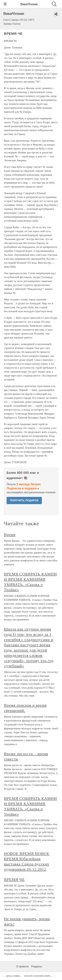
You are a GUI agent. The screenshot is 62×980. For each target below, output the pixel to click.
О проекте (22, 966)
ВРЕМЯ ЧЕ (14, 879)
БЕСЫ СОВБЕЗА (14, 976)
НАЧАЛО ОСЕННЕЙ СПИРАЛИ (39, 976)
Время (10, 535)
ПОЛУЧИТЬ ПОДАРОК (24, 500)
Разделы (37, 966)
